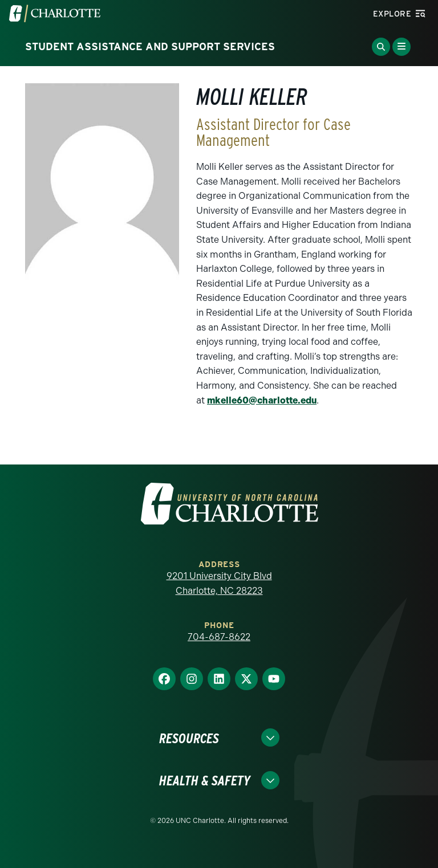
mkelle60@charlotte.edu (262, 400)
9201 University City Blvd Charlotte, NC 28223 (219, 583)
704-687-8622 (219, 637)
